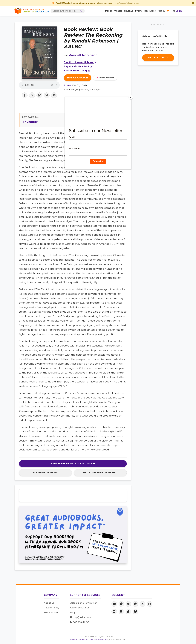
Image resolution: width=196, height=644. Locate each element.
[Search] (81, 11)
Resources (150, 11)
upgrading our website (85, 3)
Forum (161, 11)
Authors (118, 11)
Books (108, 11)
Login (177, 11)
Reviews (129, 11)
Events (139, 11)
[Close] (131, 97)
